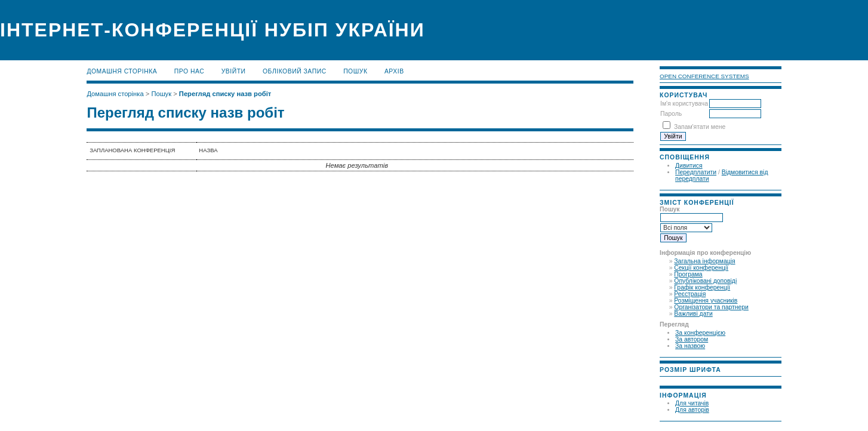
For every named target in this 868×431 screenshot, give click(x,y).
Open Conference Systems (704, 76)
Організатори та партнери (711, 307)
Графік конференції (702, 287)
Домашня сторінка (122, 71)
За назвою (690, 346)
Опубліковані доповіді (705, 281)
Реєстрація (690, 294)
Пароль (671, 114)
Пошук (355, 71)
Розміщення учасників (706, 301)
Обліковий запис (295, 71)
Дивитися (689, 166)
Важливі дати (693, 314)
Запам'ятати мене (700, 127)
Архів (394, 71)
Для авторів (692, 410)
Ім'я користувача (684, 104)
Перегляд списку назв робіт (225, 94)
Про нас (190, 71)
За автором (692, 339)
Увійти (234, 71)
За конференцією (700, 333)
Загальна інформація (704, 261)
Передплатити (696, 172)
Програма (688, 274)
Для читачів (692, 403)
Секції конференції (701, 268)
